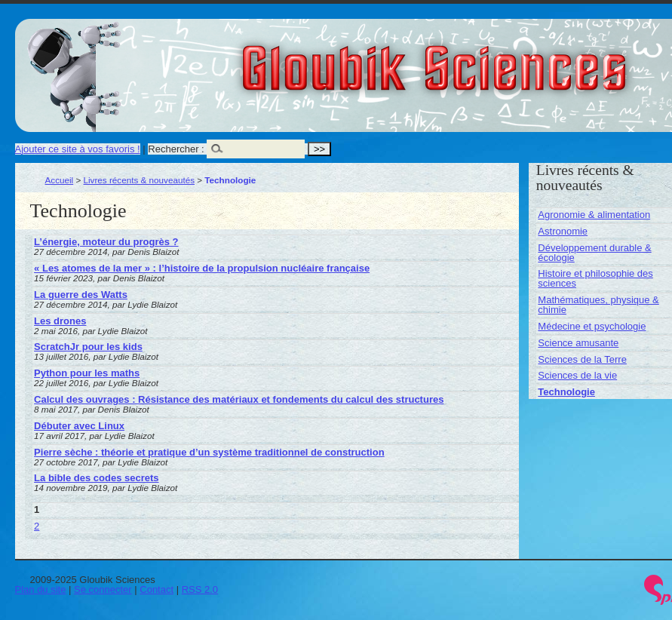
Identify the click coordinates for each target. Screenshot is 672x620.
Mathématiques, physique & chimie (598, 305)
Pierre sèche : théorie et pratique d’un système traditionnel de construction (209, 452)
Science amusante (578, 343)
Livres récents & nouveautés (139, 180)
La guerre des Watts (81, 295)
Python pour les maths (87, 373)
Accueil (60, 180)
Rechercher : (176, 149)
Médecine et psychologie (592, 326)
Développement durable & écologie (594, 253)
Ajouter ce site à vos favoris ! (78, 149)
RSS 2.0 (200, 589)
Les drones (60, 321)
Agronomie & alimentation (594, 215)
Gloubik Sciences (519, 59)
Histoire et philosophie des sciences (595, 278)
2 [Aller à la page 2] (37, 526)
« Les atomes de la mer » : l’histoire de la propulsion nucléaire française (202, 268)
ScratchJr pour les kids (88, 347)
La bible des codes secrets (96, 478)
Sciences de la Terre (582, 359)
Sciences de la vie (577, 375)
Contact (156, 589)
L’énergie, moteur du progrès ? (106, 242)
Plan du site (41, 589)
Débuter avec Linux (79, 426)
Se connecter (103, 589)
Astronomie (563, 231)
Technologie (566, 392)
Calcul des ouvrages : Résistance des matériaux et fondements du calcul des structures (239, 399)
